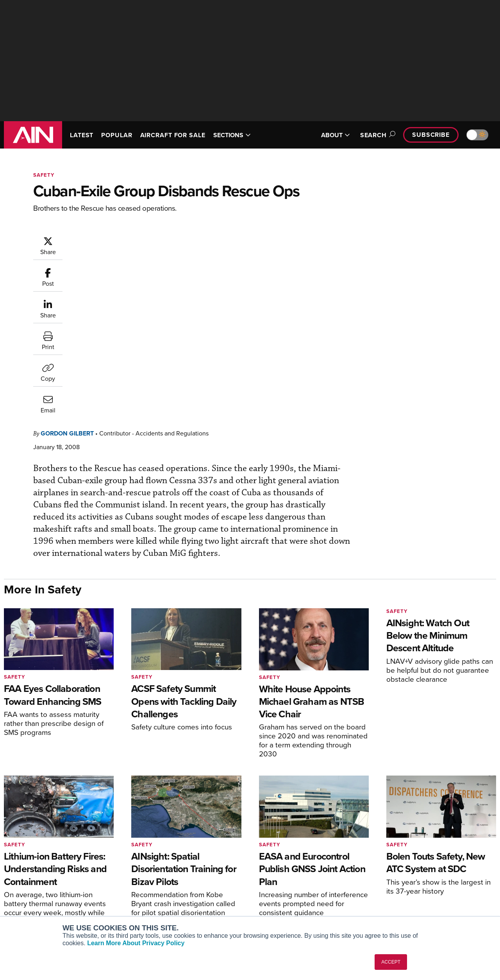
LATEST (82, 135)
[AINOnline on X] (478, 818)
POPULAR (117, 135)
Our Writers (403, 867)
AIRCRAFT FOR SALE (173, 135)
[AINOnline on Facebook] (447, 818)
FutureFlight (26, 898)
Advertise (405, 898)
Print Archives (280, 856)
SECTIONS (232, 135)
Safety (44, 175)
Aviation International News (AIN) (57, 867)
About (396, 856)
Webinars (274, 898)
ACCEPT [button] (391, 962)
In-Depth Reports (283, 877)
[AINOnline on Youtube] (462, 818)
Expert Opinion (281, 867)
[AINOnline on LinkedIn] (493, 818)
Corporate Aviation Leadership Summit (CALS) (59, 912)
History (397, 877)
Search (377, 135)
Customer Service (159, 867)
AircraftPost (30, 877)
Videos (271, 888)
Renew (145, 877)
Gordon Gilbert (114, 240)
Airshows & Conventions (293, 909)
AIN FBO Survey (35, 856)
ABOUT (336, 135)
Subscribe (431, 135)
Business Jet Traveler (42, 888)
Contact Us (402, 888)
